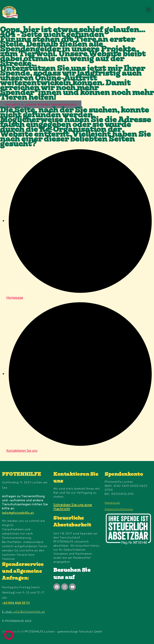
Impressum (112, 503)
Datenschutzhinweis (119, 509)
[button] (149, 9)
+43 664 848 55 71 (16, 603)
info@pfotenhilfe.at (18, 513)
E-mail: (23, 612)
